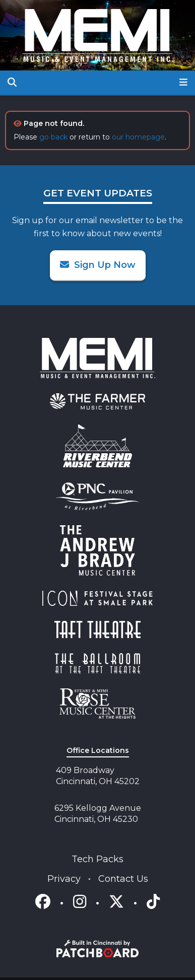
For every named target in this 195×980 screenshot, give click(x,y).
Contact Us (123, 879)
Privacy (65, 879)
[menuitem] (97, 401)
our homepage (138, 137)
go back (53, 137)
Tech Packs (97, 859)
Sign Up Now (98, 265)
